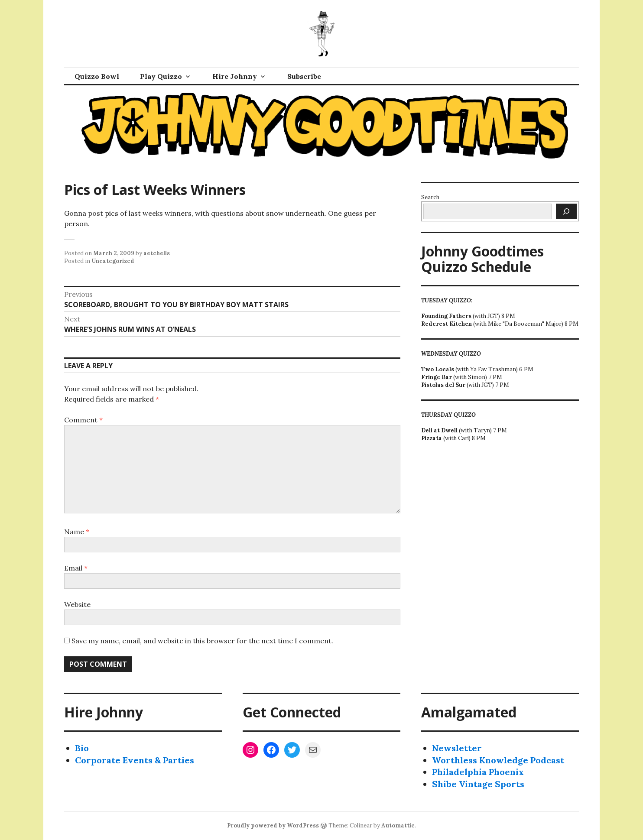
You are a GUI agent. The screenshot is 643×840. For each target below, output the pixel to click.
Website (77, 604)
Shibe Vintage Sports (478, 784)
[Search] (566, 211)
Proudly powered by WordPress (273, 825)
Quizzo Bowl (97, 76)
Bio (82, 748)
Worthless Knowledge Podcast (498, 760)
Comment (83, 420)
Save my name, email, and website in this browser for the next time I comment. (202, 641)
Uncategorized (113, 261)
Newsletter (457, 748)
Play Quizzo (161, 76)
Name (77, 532)
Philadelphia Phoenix (478, 772)
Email (76, 568)
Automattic (398, 825)
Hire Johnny (235, 76)
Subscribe (304, 76)
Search (430, 197)
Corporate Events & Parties (135, 760)
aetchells (157, 253)
